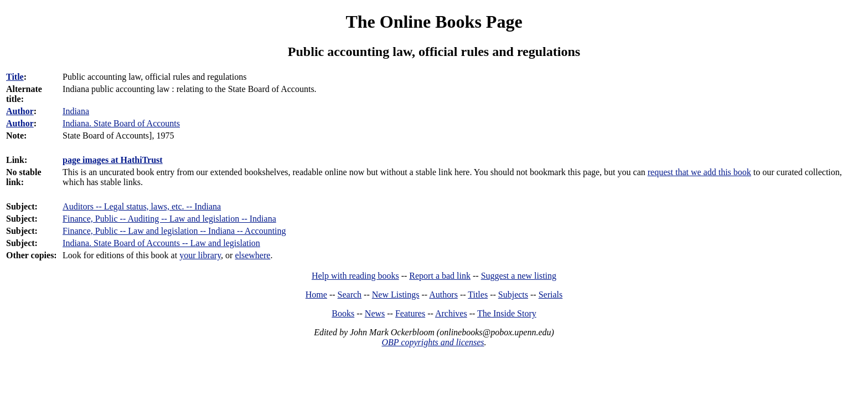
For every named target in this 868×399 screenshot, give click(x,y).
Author (20, 111)
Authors (443, 295)
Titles (478, 295)
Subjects (513, 295)
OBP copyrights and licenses (433, 342)
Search (350, 295)
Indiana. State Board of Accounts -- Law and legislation (161, 243)
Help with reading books (355, 276)
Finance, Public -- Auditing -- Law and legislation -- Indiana (169, 219)
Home (316, 295)
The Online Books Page (434, 22)
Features (410, 313)
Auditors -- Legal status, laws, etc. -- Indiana (142, 206)
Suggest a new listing (519, 276)
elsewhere (252, 255)
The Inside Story (507, 313)
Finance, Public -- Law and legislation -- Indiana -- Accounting (174, 231)
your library (200, 255)
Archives (451, 313)
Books (343, 313)
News (375, 313)
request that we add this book (699, 172)
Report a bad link (440, 276)
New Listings (396, 295)
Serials (551, 295)
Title (15, 77)
